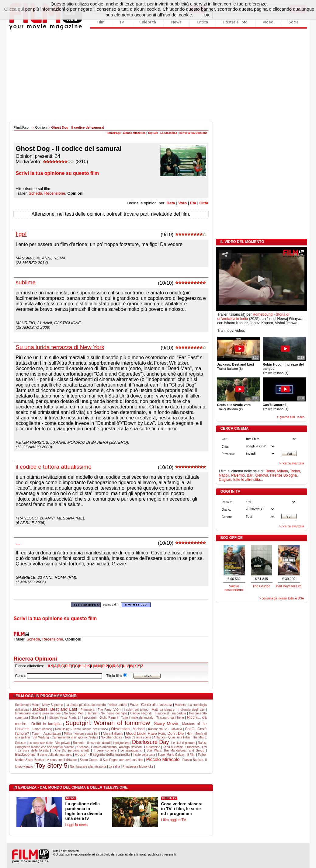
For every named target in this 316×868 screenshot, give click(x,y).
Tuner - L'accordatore (46, 734)
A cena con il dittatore (62, 760)
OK (207, 15)
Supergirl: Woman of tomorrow (108, 723)
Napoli (224, 475)
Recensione (53, 639)
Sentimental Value (28, 705)
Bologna (290, 475)
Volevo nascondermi (234, 588)
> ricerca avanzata (292, 463)
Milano (283, 471)
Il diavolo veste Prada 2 (63, 718)
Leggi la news (76, 825)
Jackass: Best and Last (54, 709)
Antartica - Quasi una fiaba (172, 737)
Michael (139, 729)
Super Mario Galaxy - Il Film (176, 755)
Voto (182, 203)
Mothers (180, 705)
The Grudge (261, 586)
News (176, 22)
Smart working (42, 729)
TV (122, 22)
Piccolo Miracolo (163, 759)
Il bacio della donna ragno (55, 755)
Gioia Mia (37, 718)
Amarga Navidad (130, 747)
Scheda (33, 639)
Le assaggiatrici (131, 750)
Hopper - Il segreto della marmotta (102, 755)
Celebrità (148, 22)
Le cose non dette (41, 743)
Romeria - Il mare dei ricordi (92, 743)
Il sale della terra (144, 755)
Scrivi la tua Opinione (193, 133)
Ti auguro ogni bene (170, 718)
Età (193, 203)
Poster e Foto (235, 22)
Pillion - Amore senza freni (82, 734)
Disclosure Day (150, 742)
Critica (202, 22)
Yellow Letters (118, 705)
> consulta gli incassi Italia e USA (282, 598)
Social (294, 22)
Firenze (276, 475)
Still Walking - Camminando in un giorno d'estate (65, 737)
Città (204, 203)
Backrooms (25, 754)
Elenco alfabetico (134, 133)
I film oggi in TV (174, 820)
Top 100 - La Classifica (162, 133)
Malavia (177, 729)
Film (101, 22)
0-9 (51, 666)
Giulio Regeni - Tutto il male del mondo (126, 718)
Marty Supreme (53, 705)
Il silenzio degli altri (191, 710)
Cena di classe (173, 747)
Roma (270, 471)
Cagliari (225, 480)
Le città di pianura (183, 743)
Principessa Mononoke (138, 767)
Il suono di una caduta (170, 713)
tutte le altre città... (248, 480)
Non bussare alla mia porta (88, 767)
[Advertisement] (158, 75)
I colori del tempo (136, 710)
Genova (262, 475)
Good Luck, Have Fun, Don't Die (155, 733)
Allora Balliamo (113, 734)
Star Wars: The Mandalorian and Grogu (175, 750)
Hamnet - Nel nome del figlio (107, 713)
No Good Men (74, 713)
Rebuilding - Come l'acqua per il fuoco (82, 729)
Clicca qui (14, 9)
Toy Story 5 (52, 765)
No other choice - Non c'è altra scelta (126, 737)
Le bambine (152, 747)
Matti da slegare (163, 710)
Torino (295, 471)
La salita (114, 767)
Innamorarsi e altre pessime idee (38, 713)
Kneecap (83, 747)
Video (268, 22)
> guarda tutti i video (291, 417)
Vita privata (63, 743)
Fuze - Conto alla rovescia (151, 705)
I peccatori (90, 718)
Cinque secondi (141, 713)
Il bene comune (105, 750)
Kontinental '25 (158, 729)
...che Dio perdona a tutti (71, 750)
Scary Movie (166, 724)
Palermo (238, 475)
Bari (250, 475)
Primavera (88, 710)
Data (171, 203)
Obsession (120, 729)
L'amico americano (104, 747)
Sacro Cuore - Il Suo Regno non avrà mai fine (112, 760)
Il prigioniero (121, 743)
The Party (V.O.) (109, 710)
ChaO (190, 729)
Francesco (192, 747)
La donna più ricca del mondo (86, 705)
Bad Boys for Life (289, 586)
